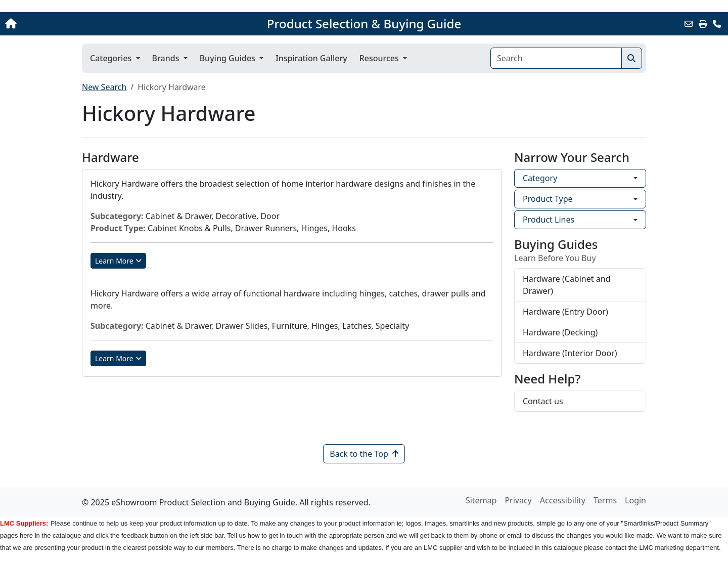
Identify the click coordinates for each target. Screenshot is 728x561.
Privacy (518, 500)
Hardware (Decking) (560, 332)
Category (540, 178)
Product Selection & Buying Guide (364, 24)
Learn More (118, 261)
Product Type (548, 199)
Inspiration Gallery (311, 58)
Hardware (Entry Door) (565, 312)
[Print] (703, 24)
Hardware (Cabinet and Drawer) (566, 285)
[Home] (76, 24)
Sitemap (481, 500)
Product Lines (549, 220)
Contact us (543, 401)
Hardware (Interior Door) (570, 353)
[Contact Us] (717, 24)
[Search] (556, 58)
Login (635, 500)
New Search (104, 87)
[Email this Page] (689, 24)
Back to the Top (364, 454)
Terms (605, 500)
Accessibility (563, 500)
